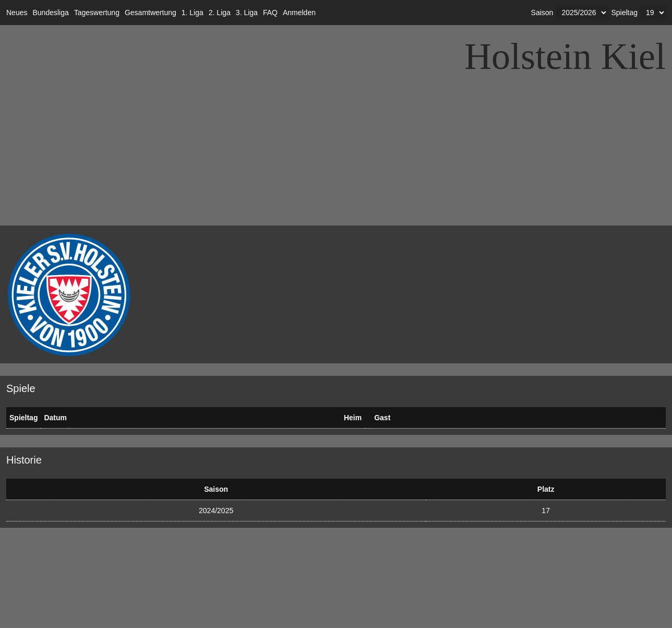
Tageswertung (97, 13)
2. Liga (220, 13)
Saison (542, 13)
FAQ (270, 13)
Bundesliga (50, 13)
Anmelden (299, 13)
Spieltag (624, 13)
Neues (17, 13)
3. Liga (247, 13)
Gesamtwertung (151, 13)
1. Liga (193, 13)
